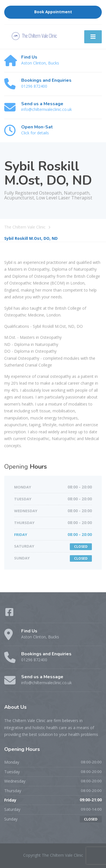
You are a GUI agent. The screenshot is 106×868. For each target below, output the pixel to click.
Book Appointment (53, 12)
